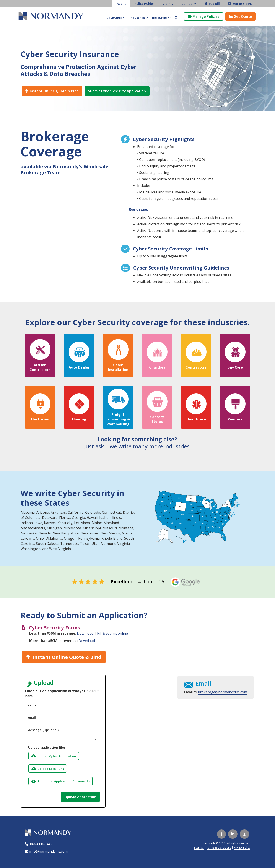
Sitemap (199, 848)
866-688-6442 (40, 844)
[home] (51, 17)
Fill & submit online (112, 633)
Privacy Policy (242, 848)
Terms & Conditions (219, 848)
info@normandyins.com (46, 851)
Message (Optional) (43, 730)
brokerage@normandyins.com (222, 692)
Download (85, 633)
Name (32, 705)
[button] (116, 18)
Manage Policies (203, 16)
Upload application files (46, 747)
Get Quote (240, 16)
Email (32, 717)
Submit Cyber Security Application (117, 91)
